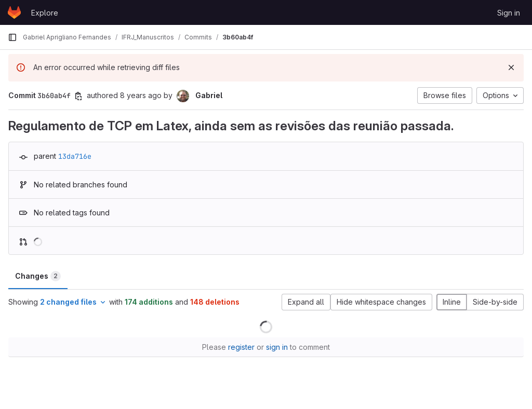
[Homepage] (14, 12)
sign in (277, 347)
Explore (45, 13)
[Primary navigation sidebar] (12, 37)
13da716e (75, 156)
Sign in (509, 13)
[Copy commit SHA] (78, 96)
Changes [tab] (38, 276)
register (241, 347)
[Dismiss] (511, 67)
